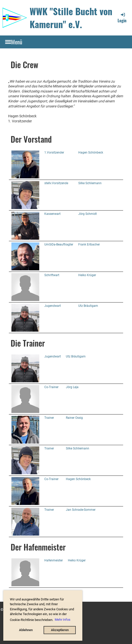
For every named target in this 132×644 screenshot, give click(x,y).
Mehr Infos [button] (63, 620)
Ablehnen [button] (26, 630)
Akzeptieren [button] (60, 630)
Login (122, 18)
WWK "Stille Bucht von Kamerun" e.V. (71, 17)
